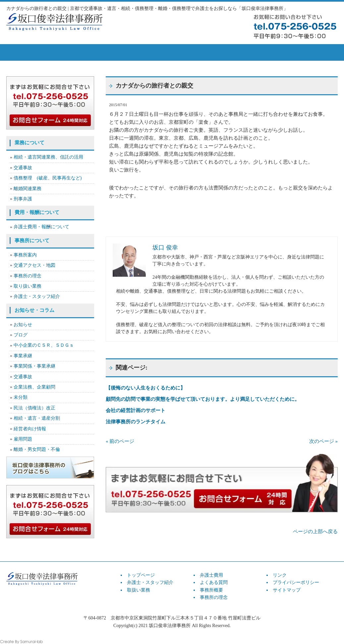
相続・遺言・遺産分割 (37, 418)
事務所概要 (261, 52)
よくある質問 (215, 52)
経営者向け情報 (30, 429)
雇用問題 (23, 439)
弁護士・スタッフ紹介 (37, 296)
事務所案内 (25, 255)
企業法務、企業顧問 (34, 387)
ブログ (21, 335)
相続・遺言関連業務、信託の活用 (48, 157)
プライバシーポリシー (296, 582)
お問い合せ (311, 52)
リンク (280, 575)
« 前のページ (120, 441)
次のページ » (323, 441)
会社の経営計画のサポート (136, 410)
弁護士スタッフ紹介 (76, 52)
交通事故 (23, 168)
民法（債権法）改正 (34, 408)
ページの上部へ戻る (315, 532)
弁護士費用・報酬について (41, 227)
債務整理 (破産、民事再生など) (48, 178)
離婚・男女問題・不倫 (37, 449)
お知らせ (23, 325)
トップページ (29, 52)
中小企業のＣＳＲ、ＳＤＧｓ (44, 345)
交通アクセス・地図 (34, 265)
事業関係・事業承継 (34, 366)
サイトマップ (287, 590)
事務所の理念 (28, 276)
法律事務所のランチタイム (136, 422)
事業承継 (23, 356)
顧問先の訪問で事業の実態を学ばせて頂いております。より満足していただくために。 (203, 399)
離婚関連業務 (28, 189)
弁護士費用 (169, 52)
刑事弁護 (23, 199)
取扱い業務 (122, 52)
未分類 (21, 397)
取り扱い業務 (28, 286)
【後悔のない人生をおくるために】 (145, 388)
